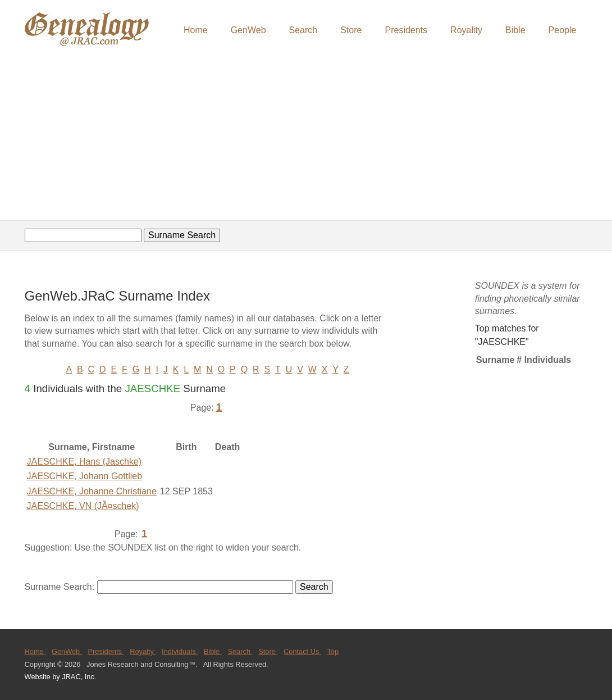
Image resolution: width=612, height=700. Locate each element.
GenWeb (248, 30)
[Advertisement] (306, 135)
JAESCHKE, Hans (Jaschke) (85, 462)
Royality (466, 30)
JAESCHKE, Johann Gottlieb (85, 476)
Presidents (406, 30)
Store (351, 30)
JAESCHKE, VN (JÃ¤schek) (83, 506)
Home (196, 30)
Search (303, 30)
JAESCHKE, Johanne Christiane (92, 491)
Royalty (143, 651)
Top (333, 651)
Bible (515, 30)
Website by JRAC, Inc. (61, 677)
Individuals (180, 651)
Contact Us (302, 651)
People (563, 30)
